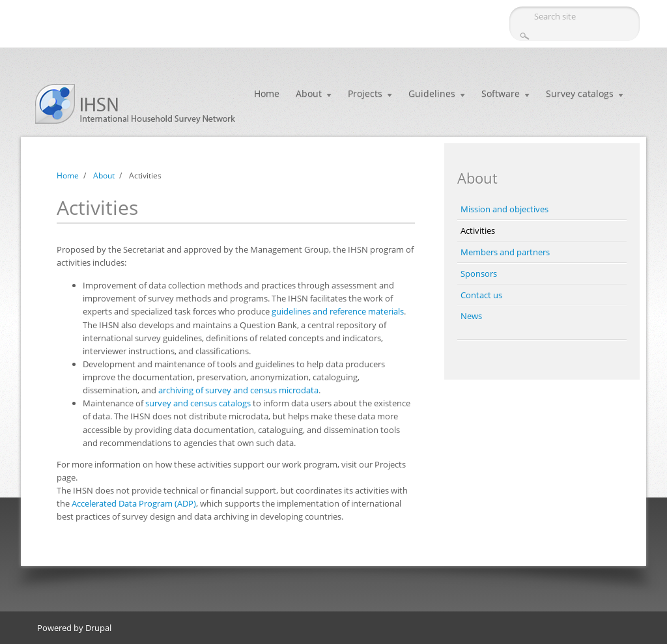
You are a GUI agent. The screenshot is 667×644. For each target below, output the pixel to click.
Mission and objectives (504, 209)
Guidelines (432, 93)
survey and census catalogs (198, 403)
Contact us (481, 295)
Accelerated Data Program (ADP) (134, 503)
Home (267, 93)
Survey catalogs (580, 93)
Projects (365, 93)
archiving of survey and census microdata (238, 390)
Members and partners (505, 252)
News (471, 316)
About (309, 93)
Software (501, 93)
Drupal (98, 628)
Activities (478, 231)
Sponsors (479, 273)
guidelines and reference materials (338, 311)
